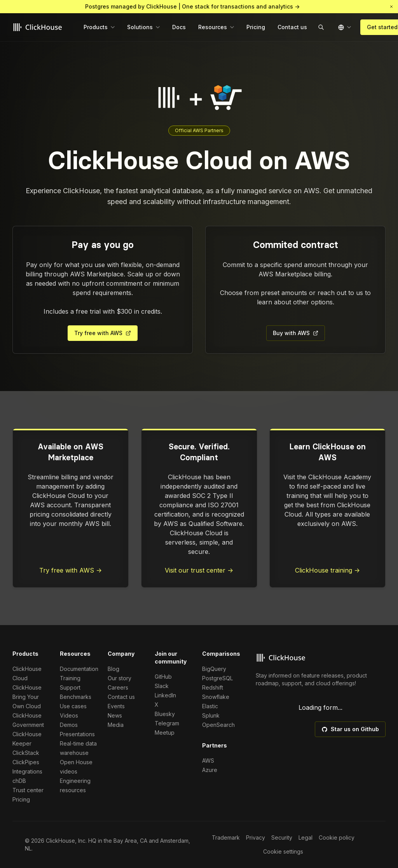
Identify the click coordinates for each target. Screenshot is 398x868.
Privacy (256, 837)
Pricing (21, 799)
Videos (69, 715)
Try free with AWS (71, 570)
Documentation (79, 669)
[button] (391, 7)
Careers (118, 687)
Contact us (121, 697)
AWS (208, 761)
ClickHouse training (327, 570)
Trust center (28, 790)
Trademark (226, 837)
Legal (305, 837)
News (115, 715)
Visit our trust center (199, 570)
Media (116, 725)
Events (116, 706)
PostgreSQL (217, 678)
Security (282, 837)
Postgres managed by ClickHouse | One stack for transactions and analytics (192, 7)
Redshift (213, 687)
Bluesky (165, 714)
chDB (19, 781)
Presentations (77, 734)
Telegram (167, 723)
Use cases (73, 706)
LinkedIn (165, 695)
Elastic (210, 706)
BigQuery (214, 669)
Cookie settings (283, 851)
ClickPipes (26, 762)
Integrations (27, 771)
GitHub (163, 677)
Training (70, 678)
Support (70, 687)
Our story (120, 678)
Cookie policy (337, 837)
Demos (69, 725)
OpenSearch (218, 725)
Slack (162, 686)
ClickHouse (27, 687)
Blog (113, 669)
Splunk (211, 715)
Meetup (165, 733)
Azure (210, 770)
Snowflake (216, 697)
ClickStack (26, 753)
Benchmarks (76, 697)
